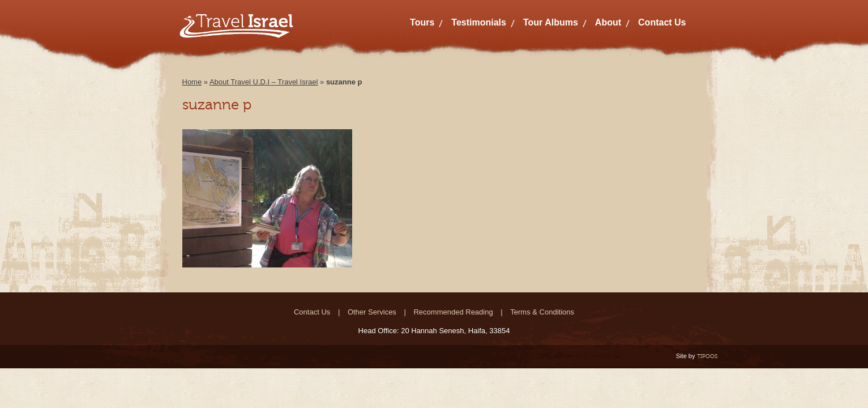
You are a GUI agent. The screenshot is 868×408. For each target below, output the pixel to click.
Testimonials (479, 22)
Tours (422, 22)
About (608, 22)
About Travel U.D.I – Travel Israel (264, 82)
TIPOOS (707, 356)
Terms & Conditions (542, 312)
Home (192, 82)
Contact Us (662, 22)
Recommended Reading (453, 312)
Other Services (372, 312)
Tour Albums (551, 22)
